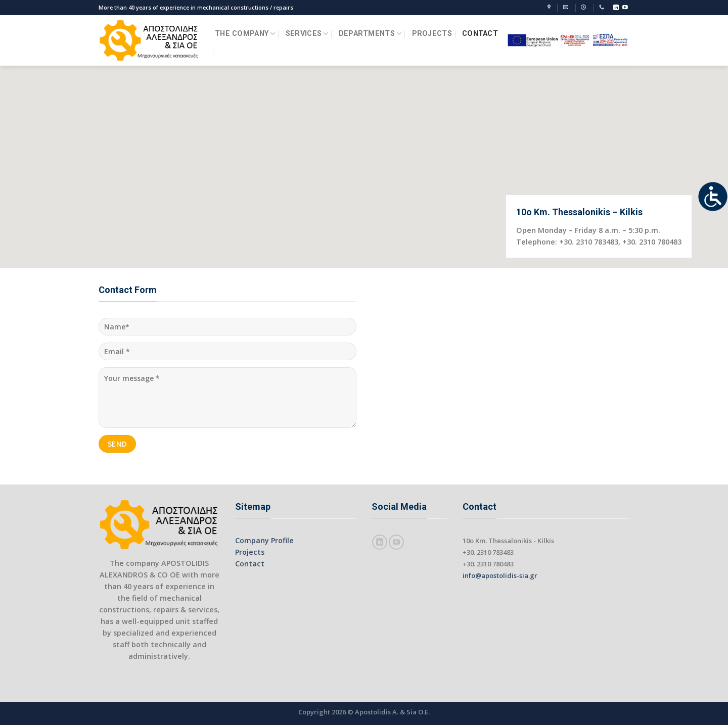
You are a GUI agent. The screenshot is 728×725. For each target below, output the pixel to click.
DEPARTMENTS (370, 34)
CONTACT (480, 34)
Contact (250, 564)
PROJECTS (432, 34)
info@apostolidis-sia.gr (500, 575)
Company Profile (264, 540)
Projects (250, 552)
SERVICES (307, 34)
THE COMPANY (245, 34)
